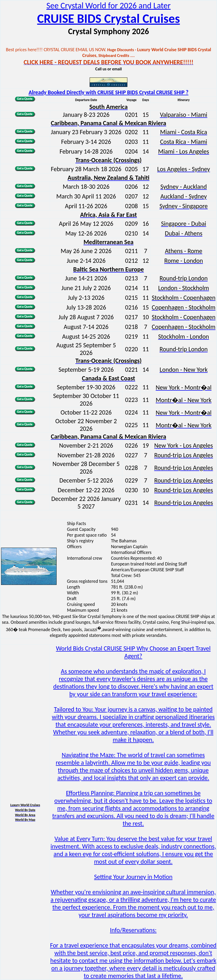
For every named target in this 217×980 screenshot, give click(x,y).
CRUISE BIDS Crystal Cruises (109, 19)
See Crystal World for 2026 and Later (108, 6)
